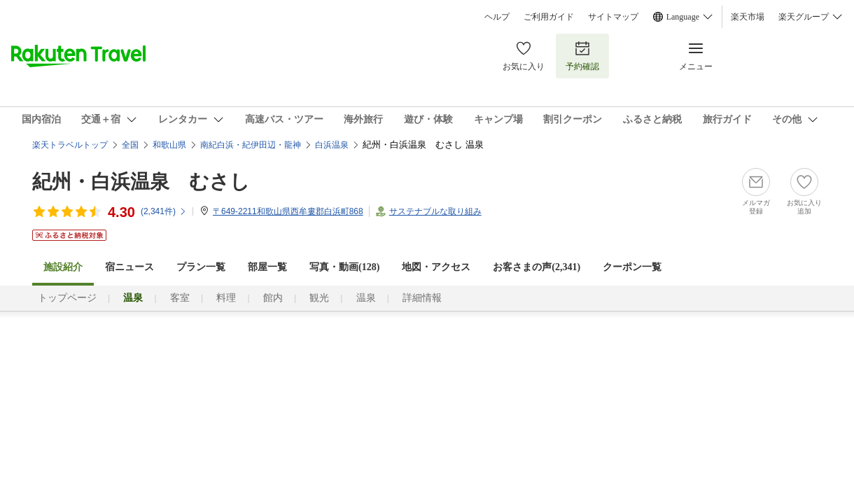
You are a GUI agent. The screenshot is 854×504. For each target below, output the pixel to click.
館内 (273, 298)
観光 (319, 298)
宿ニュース (129, 267)
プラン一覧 (201, 267)
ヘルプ (497, 17)
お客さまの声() (537, 267)
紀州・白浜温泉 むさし (141, 182)
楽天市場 (748, 17)
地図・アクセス (436, 267)
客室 (180, 298)
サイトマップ (613, 17)
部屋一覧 (267, 267)
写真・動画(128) (344, 267)
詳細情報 (422, 298)
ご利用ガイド (549, 17)
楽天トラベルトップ (70, 145)
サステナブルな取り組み (435, 211)
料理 (226, 298)
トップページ (67, 298)
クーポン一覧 (632, 267)
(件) (164, 211)
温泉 (366, 298)
